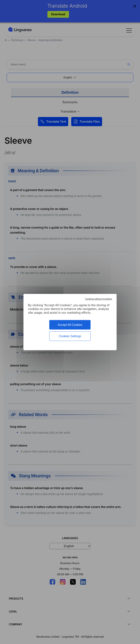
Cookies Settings (70, 336)
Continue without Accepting (99, 299)
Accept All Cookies (70, 325)
